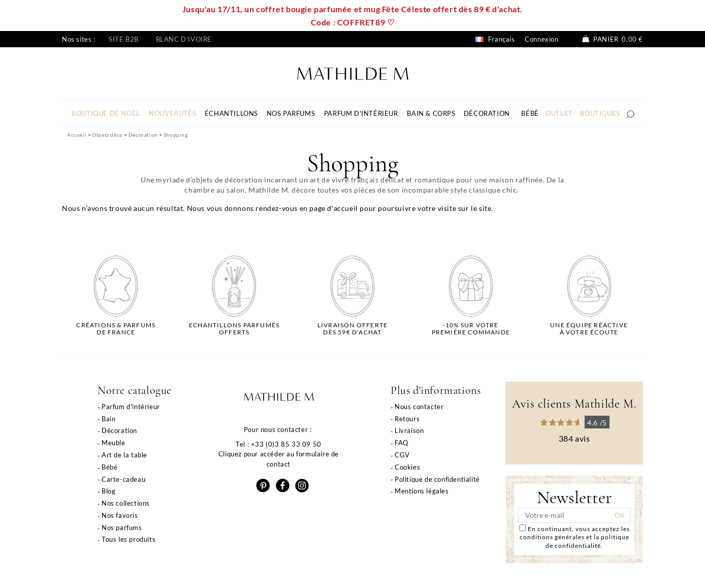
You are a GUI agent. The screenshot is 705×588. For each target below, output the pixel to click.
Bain (108, 419)
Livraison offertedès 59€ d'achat (352, 329)
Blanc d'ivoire (184, 39)
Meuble (114, 443)
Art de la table (124, 455)
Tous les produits (129, 539)
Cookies (407, 467)
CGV (402, 455)
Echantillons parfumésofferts (234, 329)
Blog (108, 491)
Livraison (409, 430)
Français (495, 39)
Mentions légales (422, 491)
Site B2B (124, 39)
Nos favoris (120, 515)
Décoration (119, 430)
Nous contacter (419, 407)
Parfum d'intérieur (131, 407)
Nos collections (126, 503)
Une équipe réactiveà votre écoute (589, 329)
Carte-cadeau (123, 479)
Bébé (109, 467)
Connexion (541, 39)
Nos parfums (122, 528)
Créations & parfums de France (116, 329)
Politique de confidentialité (437, 479)
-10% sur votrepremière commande (471, 329)
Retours (407, 419)
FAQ (402, 443)
